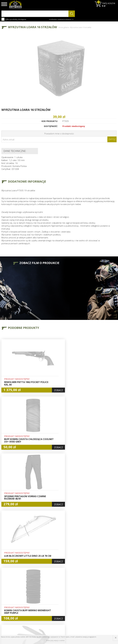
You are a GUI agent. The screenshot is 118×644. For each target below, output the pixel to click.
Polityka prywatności (56, 610)
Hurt (53, 596)
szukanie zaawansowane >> (61, 19)
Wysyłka (35, 602)
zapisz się (107, 603)
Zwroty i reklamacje (36, 610)
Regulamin (36, 605)
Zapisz (112, 139)
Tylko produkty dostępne (14, 19)
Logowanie (56, 599)
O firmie (35, 592)
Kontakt (35, 615)
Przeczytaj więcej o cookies (55, 640)
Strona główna (64, 27)
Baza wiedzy (37, 596)
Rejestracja (56, 602)
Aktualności (36, 599)
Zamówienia (56, 605)
